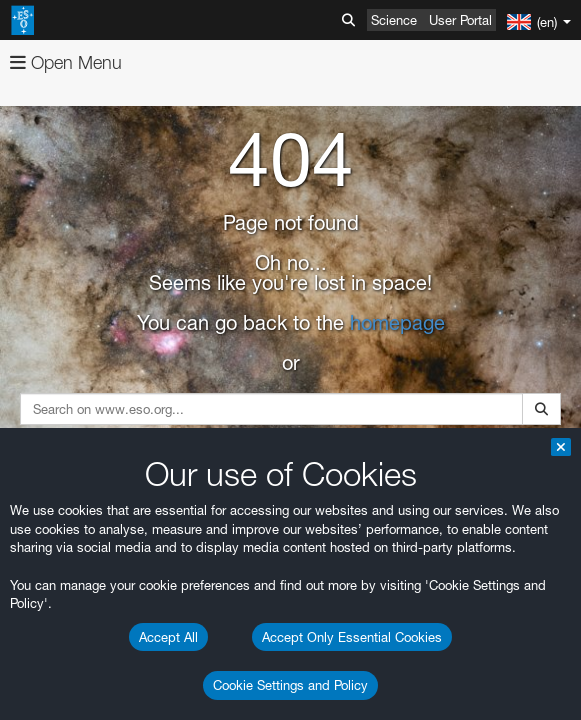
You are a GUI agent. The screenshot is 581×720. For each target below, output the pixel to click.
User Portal (460, 20)
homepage (397, 323)
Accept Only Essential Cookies (352, 637)
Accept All (168, 637)
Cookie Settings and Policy (290, 685)
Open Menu (66, 62)
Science (394, 20)
